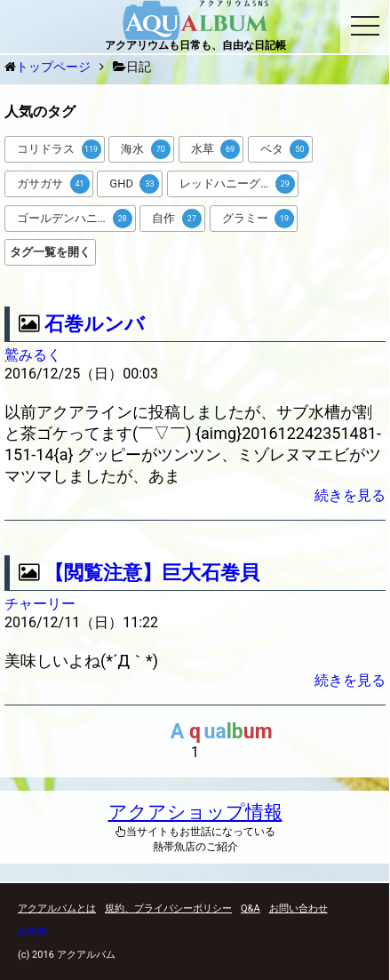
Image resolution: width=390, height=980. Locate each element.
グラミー (259, 219)
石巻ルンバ (95, 324)
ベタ (285, 149)
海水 (146, 149)
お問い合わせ (298, 908)
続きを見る (350, 495)
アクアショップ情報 (195, 812)
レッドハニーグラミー (237, 184)
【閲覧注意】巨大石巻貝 (152, 573)
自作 (177, 219)
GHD (134, 184)
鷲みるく (33, 355)
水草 (216, 149)
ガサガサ (53, 184)
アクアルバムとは (57, 908)
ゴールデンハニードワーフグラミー (76, 219)
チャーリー (40, 604)
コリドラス (59, 149)
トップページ (53, 67)
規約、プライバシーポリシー (168, 908)
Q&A (251, 908)
